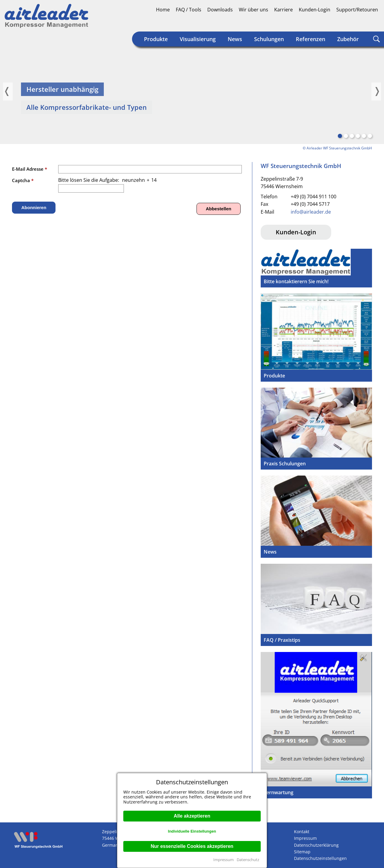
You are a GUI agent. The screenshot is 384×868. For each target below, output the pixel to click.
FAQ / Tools (189, 10)
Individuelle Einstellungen (192, 831)
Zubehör (348, 39)
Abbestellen (219, 209)
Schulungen (269, 39)
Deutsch (350, 23)
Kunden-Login (315, 10)
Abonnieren (34, 207)
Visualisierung (198, 39)
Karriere (283, 10)
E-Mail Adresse (30, 169)
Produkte (156, 39)
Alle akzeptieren (192, 816)
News (235, 39)
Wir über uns (253, 10)
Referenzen (310, 39)
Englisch (362, 23)
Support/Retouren (357, 10)
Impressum (223, 860)
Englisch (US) (373, 23)
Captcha (23, 180)
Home (163, 10)
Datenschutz (248, 860)
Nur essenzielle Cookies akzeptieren (192, 846)
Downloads (220, 10)
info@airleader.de (311, 212)
